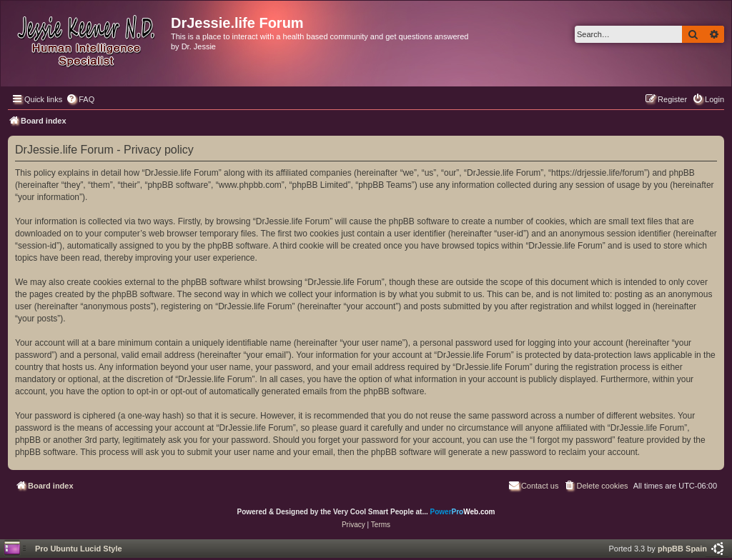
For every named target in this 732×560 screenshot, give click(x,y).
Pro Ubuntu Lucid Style (79, 549)
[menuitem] (80, 99)
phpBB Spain (682, 549)
